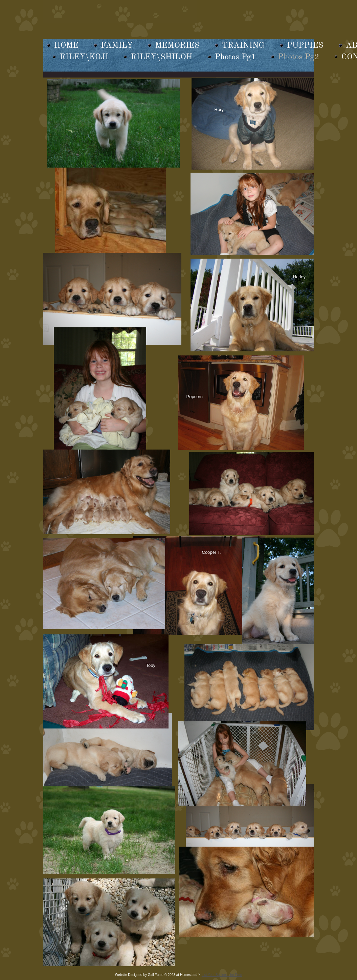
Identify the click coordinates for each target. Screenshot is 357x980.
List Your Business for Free (222, 975)
